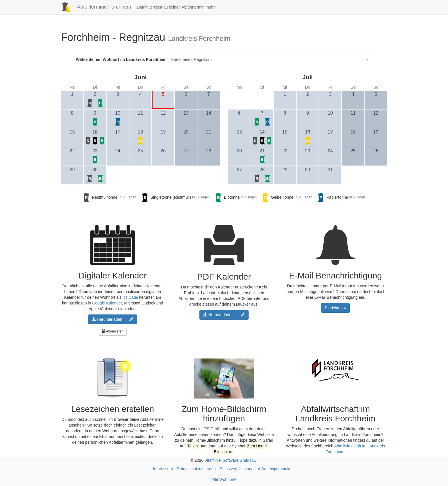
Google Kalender (107, 303)
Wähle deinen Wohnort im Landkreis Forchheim (121, 59)
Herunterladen (107, 319)
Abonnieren (113, 331)
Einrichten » (335, 308)
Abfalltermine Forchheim (95, 7)
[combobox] (270, 59)
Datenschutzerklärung (196, 469)
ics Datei (130, 297)
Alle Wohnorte (224, 479)
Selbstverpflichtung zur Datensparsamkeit (257, 469)
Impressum (163, 469)
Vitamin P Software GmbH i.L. (231, 460)
